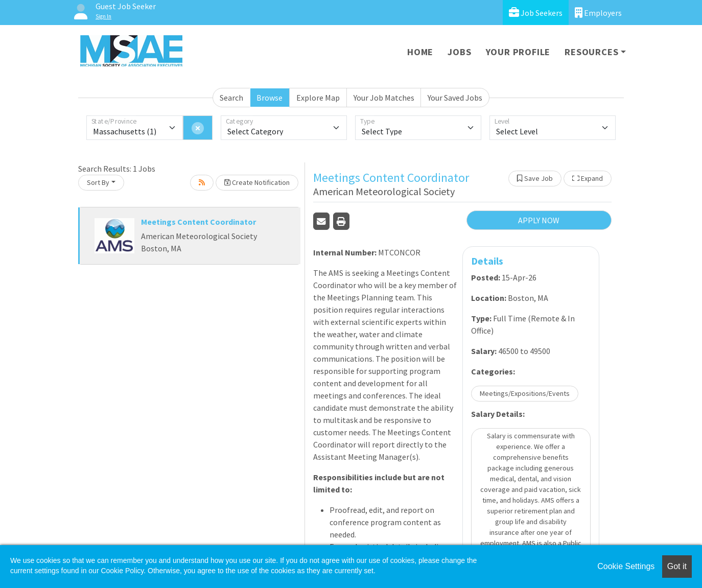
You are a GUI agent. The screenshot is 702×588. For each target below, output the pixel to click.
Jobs (459, 52)
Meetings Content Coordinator (198, 222)
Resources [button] (591, 52)
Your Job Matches (384, 98)
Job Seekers (536, 13)
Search (231, 98)
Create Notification (257, 182)
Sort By (98, 182)
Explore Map (318, 98)
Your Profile (518, 52)
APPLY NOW (539, 220)
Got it (677, 566)
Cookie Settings (626, 566)
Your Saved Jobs (455, 98)
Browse (270, 98)
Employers (598, 13)
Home (420, 52)
